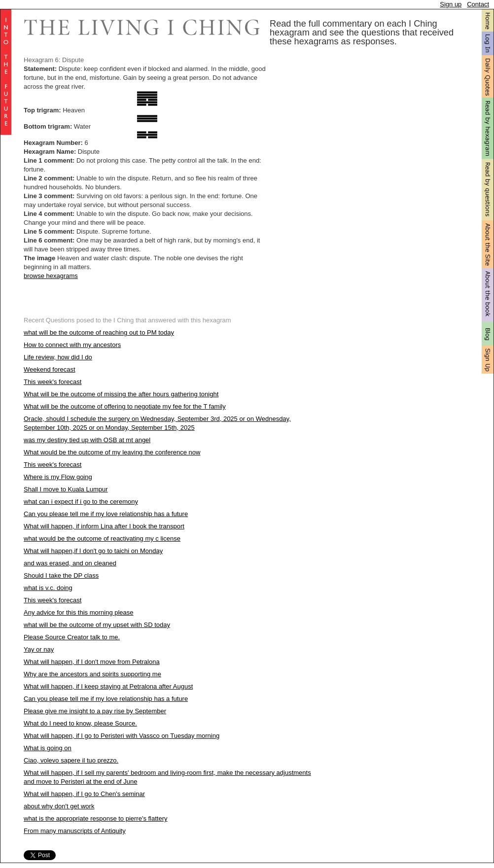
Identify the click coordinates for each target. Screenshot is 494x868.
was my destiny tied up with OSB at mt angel (87, 440)
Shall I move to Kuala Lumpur (66, 489)
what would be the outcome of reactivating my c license (102, 538)
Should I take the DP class (61, 575)
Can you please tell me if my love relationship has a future (106, 514)
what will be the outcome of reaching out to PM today (99, 332)
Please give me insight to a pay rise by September (95, 711)
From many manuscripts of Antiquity (75, 831)
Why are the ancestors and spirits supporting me (92, 674)
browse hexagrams (51, 276)
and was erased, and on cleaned (70, 563)
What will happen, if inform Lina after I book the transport (104, 526)
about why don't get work (59, 806)
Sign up (451, 4)
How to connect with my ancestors (72, 345)
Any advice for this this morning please (79, 612)
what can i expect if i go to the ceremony (81, 502)
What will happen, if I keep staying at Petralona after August (108, 686)
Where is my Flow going (58, 477)
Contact (478, 4)
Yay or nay (39, 649)
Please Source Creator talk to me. (72, 637)
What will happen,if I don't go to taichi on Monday (93, 551)
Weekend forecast (50, 369)
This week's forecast (53, 382)
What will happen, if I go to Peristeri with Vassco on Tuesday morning (122, 736)
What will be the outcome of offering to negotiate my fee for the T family (125, 406)
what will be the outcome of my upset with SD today (97, 625)
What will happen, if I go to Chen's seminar (84, 794)
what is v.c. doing (48, 588)
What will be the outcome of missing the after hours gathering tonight (121, 394)
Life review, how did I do (58, 357)
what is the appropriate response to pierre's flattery (96, 818)
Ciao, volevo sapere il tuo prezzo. (71, 760)
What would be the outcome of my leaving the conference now (112, 452)
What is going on (48, 748)
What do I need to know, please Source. (80, 723)
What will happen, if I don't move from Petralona (92, 662)
